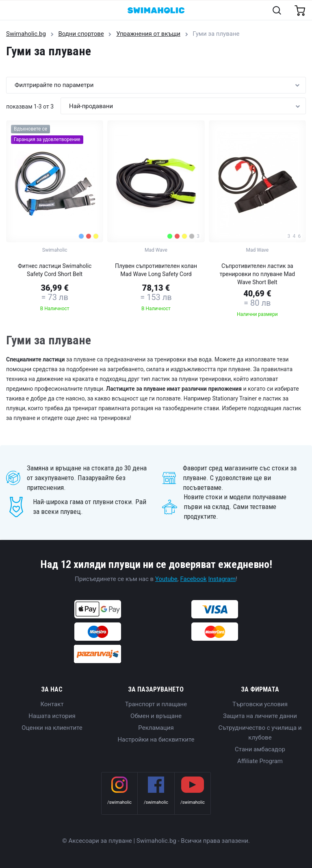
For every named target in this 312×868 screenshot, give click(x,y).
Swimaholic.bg (26, 34)
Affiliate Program (260, 761)
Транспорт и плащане (156, 704)
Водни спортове (81, 34)
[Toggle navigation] (11, 11)
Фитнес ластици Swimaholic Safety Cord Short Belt (55, 270)
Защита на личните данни (260, 716)
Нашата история (52, 716)
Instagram (222, 579)
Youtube (166, 579)
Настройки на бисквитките (156, 740)
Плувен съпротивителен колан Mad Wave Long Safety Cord (156, 270)
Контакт (52, 704)
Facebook (194, 579)
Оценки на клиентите (52, 728)
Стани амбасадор (260, 749)
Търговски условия (260, 704)
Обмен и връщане (156, 716)
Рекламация (156, 728)
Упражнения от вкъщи (148, 34)
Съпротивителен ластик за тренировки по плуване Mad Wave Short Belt (257, 274)
